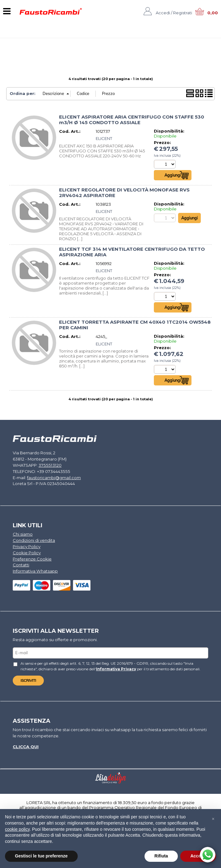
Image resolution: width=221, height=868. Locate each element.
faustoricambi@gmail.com (54, 477)
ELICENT (104, 138)
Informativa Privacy (97, 667)
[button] (213, 819)
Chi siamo (23, 534)
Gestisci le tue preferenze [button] (41, 856)
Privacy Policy (27, 546)
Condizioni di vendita (34, 540)
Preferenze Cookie (32, 558)
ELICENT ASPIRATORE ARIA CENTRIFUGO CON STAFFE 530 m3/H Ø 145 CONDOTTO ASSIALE (132, 120)
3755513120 (49, 465)
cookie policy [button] (17, 829)
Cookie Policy (27, 552)
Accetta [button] (198, 856)
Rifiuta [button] (161, 856)
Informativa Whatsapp (35, 570)
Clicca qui (25, 745)
